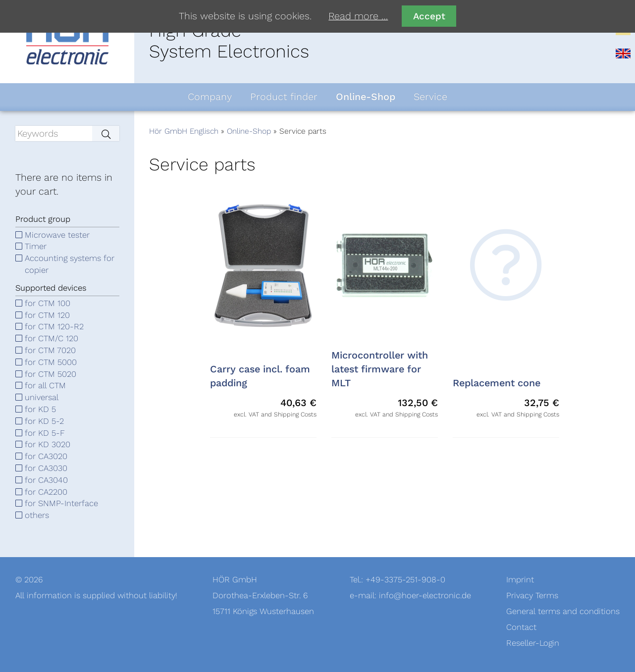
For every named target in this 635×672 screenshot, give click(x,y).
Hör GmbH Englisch (184, 131)
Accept (429, 16)
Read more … (358, 16)
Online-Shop (249, 131)
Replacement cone (497, 383)
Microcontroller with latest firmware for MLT (380, 369)
